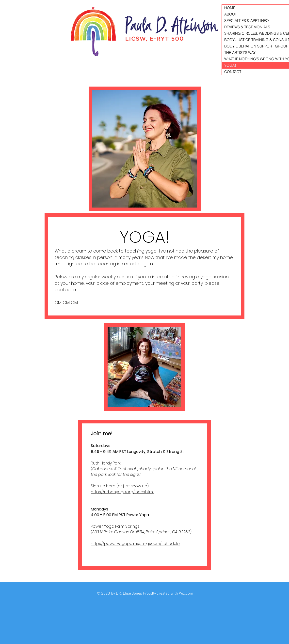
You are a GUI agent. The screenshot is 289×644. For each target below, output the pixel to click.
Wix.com (186, 594)
